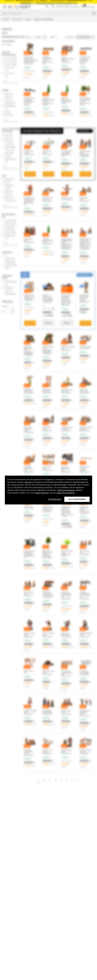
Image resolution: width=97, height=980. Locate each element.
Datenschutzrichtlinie (66, 493)
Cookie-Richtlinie (42, 493)
